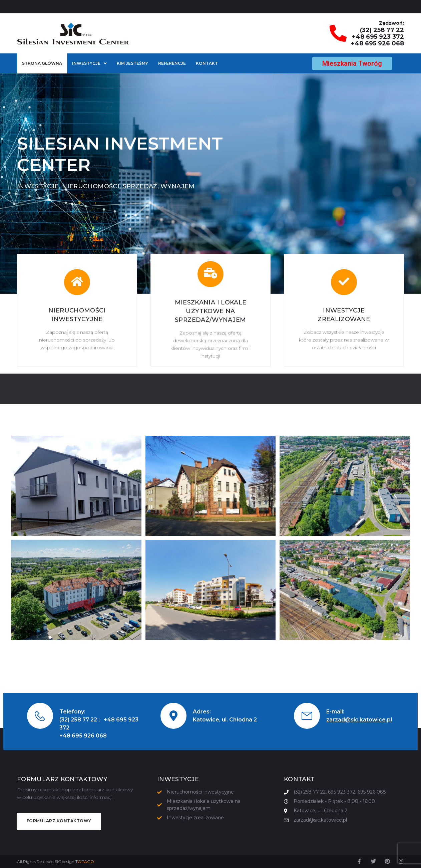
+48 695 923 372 (378, 37)
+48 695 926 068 (377, 43)
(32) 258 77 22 (382, 30)
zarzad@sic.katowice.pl (359, 720)
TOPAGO (85, 861)
